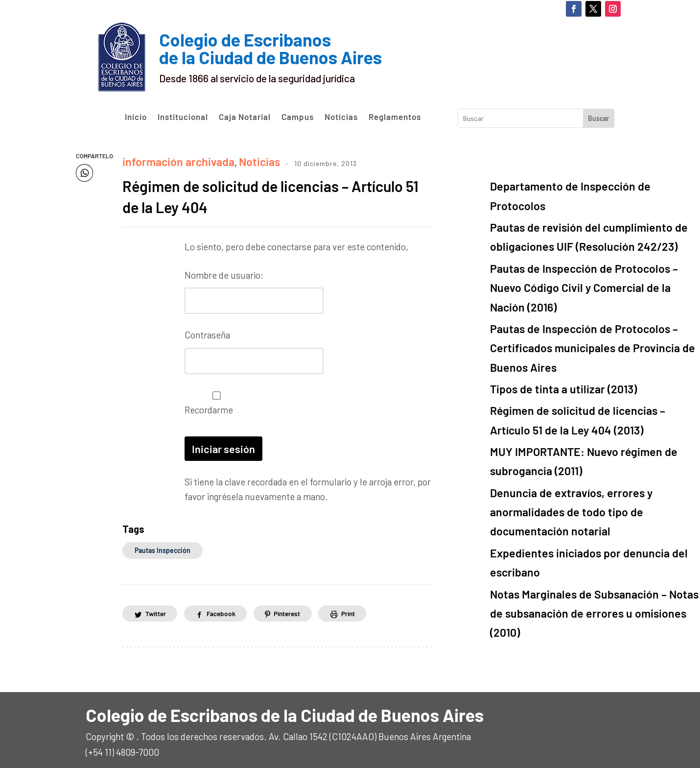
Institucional (183, 117)
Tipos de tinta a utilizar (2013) (550, 305)
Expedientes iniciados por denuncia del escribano (591, 426)
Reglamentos (395, 117)
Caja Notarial (245, 117)
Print (358, 607)
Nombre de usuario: (224, 273)
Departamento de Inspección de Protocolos (579, 184)
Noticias (341, 117)
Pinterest (294, 607)
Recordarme (214, 398)
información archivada (168, 160)
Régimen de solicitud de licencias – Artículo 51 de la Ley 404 (256, 193)
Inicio (136, 117)
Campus (298, 117)
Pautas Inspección (163, 543)
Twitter (157, 607)
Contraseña (207, 331)
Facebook (225, 607)
